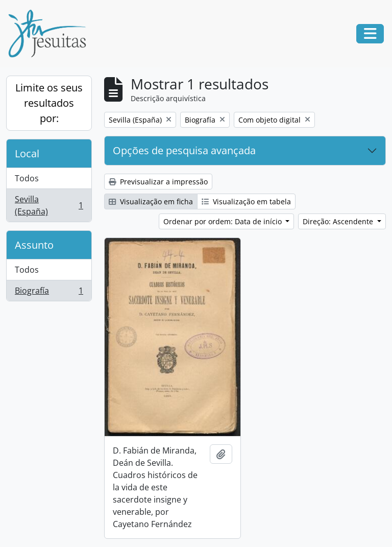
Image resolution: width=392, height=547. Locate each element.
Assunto (34, 245)
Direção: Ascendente (339, 221)
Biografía (49, 293)
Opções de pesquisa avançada (184, 150)
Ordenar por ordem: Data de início (224, 221)
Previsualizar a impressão (158, 182)
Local (27, 153)
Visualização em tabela (246, 201)
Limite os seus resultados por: (49, 103)
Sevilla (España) (49, 205)
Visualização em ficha (151, 201)
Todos (27, 178)
